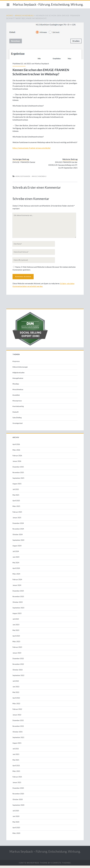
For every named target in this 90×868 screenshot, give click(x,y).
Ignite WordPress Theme (33, 865)
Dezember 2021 (18, 723)
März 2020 (17, 836)
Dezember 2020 (18, 791)
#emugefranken (23, 179)
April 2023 (16, 638)
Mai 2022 (16, 695)
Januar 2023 (17, 655)
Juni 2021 (16, 757)
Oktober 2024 (18, 537)
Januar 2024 (17, 588)
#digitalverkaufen (19, 375)
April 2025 (16, 503)
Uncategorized (18, 426)
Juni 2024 (16, 559)
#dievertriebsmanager (20, 369)
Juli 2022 (16, 683)
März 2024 (17, 576)
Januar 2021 (17, 785)
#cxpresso (16, 364)
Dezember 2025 (18, 469)
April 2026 (16, 447)
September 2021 (19, 740)
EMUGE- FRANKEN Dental (24, 165)
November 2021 (18, 728)
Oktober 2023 (18, 605)
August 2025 (17, 486)
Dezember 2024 (18, 526)
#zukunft (16, 414)
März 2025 (17, 509)
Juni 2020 (16, 819)
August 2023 (17, 616)
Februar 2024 (18, 582)
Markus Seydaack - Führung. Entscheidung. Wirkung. (48, 4)
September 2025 (19, 481)
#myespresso (17, 403)
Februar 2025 (18, 514)
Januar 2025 (17, 520)
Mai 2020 (16, 824)
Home (10, 15)
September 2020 (19, 808)
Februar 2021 (18, 779)
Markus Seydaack (42, 63)
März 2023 (17, 644)
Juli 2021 (16, 751)
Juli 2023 (16, 621)
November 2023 (18, 599)
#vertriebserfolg (18, 409)
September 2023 (19, 610)
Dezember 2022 (18, 661)
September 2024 (19, 543)
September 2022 (19, 678)
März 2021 (17, 774)
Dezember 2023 (18, 593)
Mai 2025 (16, 497)
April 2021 (16, 768)
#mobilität (16, 398)
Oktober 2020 (18, 802)
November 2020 (18, 796)
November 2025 (18, 475)
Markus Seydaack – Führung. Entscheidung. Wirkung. (45, 854)
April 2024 (16, 571)
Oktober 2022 (18, 672)
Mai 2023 (16, 633)
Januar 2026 (17, 464)
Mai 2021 (16, 762)
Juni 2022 (16, 689)
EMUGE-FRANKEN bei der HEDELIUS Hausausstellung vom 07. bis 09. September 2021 (63, 167)
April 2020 (16, 830)
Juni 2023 (16, 627)
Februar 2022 (18, 712)
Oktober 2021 (18, 734)
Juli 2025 (16, 492)
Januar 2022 (17, 717)
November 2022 (18, 667)
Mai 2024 (16, 565)
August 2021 (17, 745)
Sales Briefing (17, 420)
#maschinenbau (25, 15)
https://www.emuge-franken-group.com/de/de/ (32, 150)
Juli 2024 (16, 554)
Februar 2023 (18, 650)
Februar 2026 (18, 458)
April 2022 (16, 700)
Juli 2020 (16, 813)
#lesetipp (16, 386)
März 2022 (17, 706)
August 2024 (17, 548)
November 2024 (18, 531)
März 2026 (17, 452)
